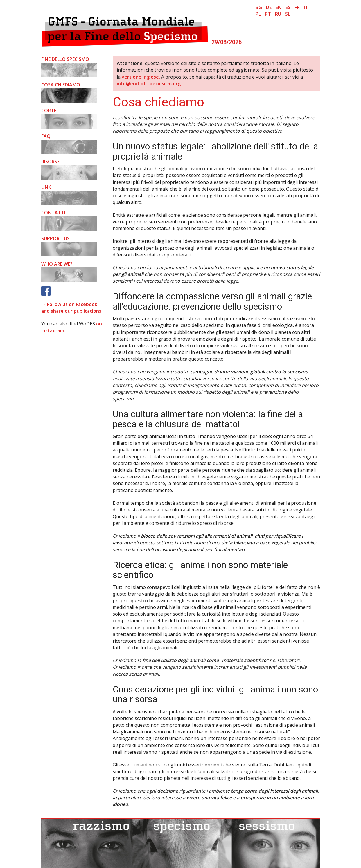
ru (278, 14)
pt (268, 14)
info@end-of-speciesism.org (149, 84)
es (288, 7)
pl (258, 14)
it (306, 7)
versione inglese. (141, 77)
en (279, 7)
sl (288, 14)
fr (297, 7)
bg (259, 7)
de (269, 7)
